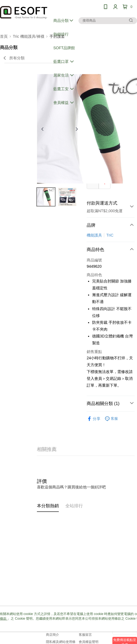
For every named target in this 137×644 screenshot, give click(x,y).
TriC (110, 235)
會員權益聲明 (89, 642)
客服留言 (85, 635)
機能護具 (94, 235)
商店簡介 (53, 635)
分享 (94, 419)
